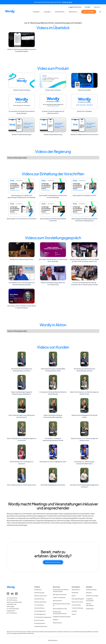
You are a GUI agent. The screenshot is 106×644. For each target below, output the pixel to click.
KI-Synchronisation (39, 620)
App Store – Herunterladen (90, 605)
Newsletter (89, 593)
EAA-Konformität (57, 601)
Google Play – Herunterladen (90, 600)
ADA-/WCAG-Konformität (60, 595)
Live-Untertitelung (39, 605)
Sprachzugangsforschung (60, 609)
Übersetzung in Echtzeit (40, 596)
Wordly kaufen (90, 609)
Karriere (74, 596)
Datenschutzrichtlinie (77, 602)
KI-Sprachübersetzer (40, 623)
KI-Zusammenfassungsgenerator (43, 617)
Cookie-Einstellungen (77, 608)
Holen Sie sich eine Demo (53, 562)
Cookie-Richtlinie (76, 605)
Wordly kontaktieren (91, 590)
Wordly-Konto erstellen (92, 596)
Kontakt (88, 7)
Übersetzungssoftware (40, 602)
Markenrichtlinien (57, 623)
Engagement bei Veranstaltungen (62, 617)
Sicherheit (74, 611)
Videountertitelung (39, 608)
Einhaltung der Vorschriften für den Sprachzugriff (61, 591)
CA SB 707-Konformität (59, 598)
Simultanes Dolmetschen (41, 626)
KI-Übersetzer (38, 590)
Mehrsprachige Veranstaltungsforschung (60, 613)
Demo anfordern (89, 12)
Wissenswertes (76, 590)
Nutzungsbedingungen (78, 599)
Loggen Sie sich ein (75, 7)
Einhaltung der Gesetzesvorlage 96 (61, 605)
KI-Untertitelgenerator (40, 614)
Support (74, 614)
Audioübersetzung (39, 599)
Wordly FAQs (75, 593)
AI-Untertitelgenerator (40, 611)
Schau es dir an (67, 2)
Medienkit (56, 620)
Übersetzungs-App (39, 593)
